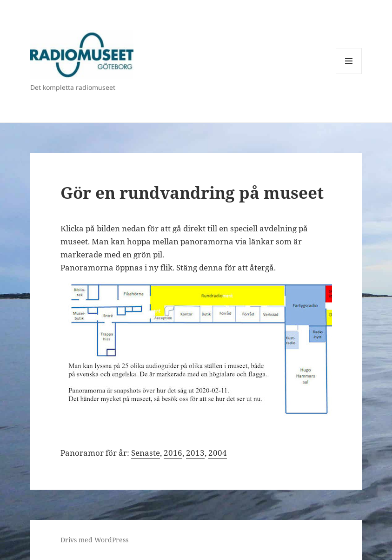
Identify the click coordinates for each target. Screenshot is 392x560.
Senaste (146, 453)
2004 (218, 453)
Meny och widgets (349, 74)
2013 (195, 453)
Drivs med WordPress (94, 540)
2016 (173, 453)
